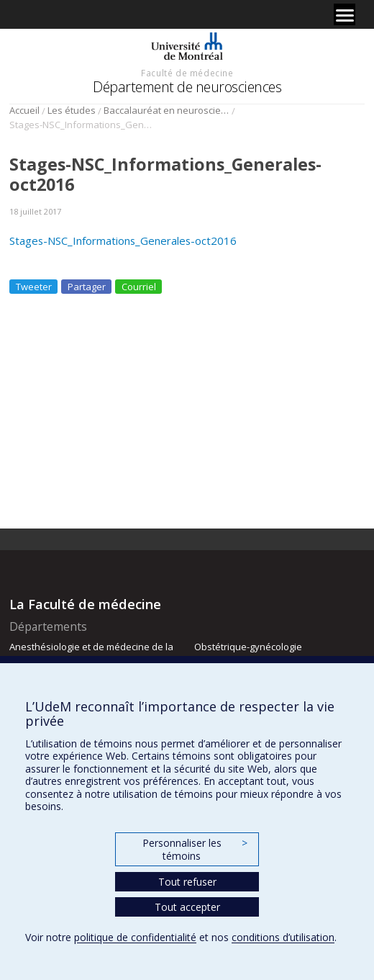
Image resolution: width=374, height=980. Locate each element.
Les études (72, 110)
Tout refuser (187, 882)
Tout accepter (187, 907)
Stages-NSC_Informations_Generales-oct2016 (123, 240)
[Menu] (345, 14)
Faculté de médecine (187, 73)
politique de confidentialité (135, 937)
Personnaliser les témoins (195, 849)
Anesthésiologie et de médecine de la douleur (91, 653)
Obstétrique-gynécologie (248, 647)
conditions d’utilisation (283, 937)
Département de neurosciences (187, 87)
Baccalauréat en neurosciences (167, 110)
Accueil (24, 110)
